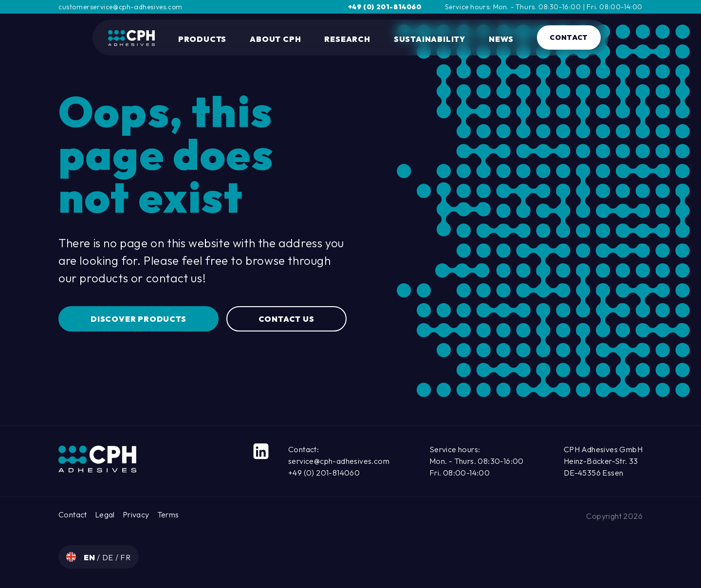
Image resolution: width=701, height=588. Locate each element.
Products (202, 39)
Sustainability (430, 39)
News (501, 39)
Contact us (286, 319)
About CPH (275, 39)
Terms (168, 514)
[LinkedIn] (261, 451)
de (109, 557)
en (90, 557)
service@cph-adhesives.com (339, 461)
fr (126, 557)
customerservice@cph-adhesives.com (120, 7)
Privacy (136, 514)
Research (347, 39)
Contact (569, 37)
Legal (105, 514)
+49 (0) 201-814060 (385, 7)
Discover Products (138, 319)
